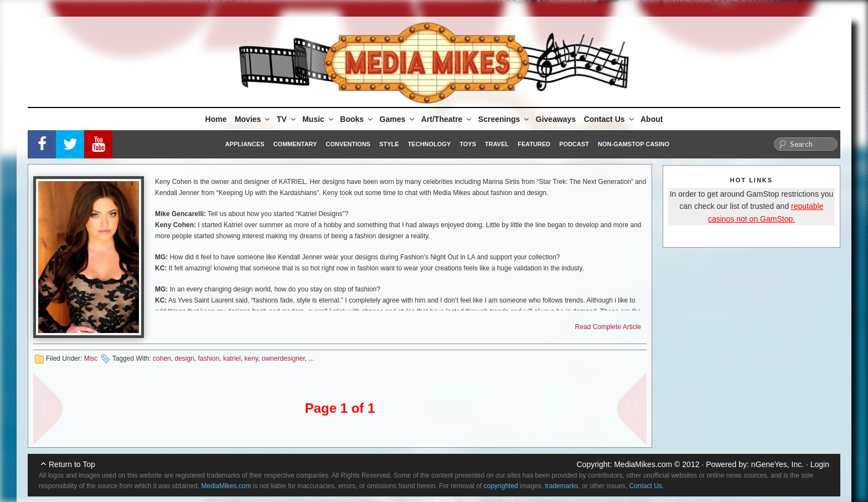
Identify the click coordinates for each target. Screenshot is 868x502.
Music (319, 119)
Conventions (348, 144)
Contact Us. (647, 486)
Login (820, 464)
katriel (232, 358)
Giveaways (556, 119)
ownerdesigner (283, 358)
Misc (91, 358)
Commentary (295, 144)
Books (357, 119)
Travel (497, 144)
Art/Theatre (447, 119)
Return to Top (72, 464)
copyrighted (501, 486)
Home (216, 119)
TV (287, 119)
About (652, 119)
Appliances (245, 144)
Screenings (504, 119)
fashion (209, 358)
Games (398, 119)
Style (389, 144)
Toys (468, 144)
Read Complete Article (608, 327)
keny (251, 358)
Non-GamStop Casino (634, 144)
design (184, 358)
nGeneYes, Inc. (777, 464)
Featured (534, 144)
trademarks (561, 486)
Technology (430, 144)
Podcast (574, 144)
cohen (162, 358)
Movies (253, 119)
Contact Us (610, 119)
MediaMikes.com (643, 464)
